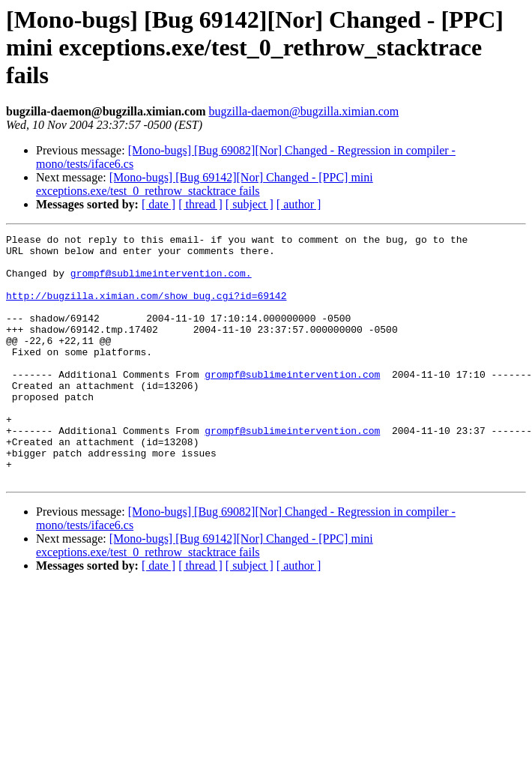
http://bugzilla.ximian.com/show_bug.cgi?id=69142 (146, 309)
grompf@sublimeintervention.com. (161, 282)
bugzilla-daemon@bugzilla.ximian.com (303, 111)
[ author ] (299, 204)
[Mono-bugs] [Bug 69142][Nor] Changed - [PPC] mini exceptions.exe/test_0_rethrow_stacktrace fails (205, 184)
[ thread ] (200, 204)
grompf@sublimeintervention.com (292, 403)
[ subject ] (250, 204)
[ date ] (158, 204)
